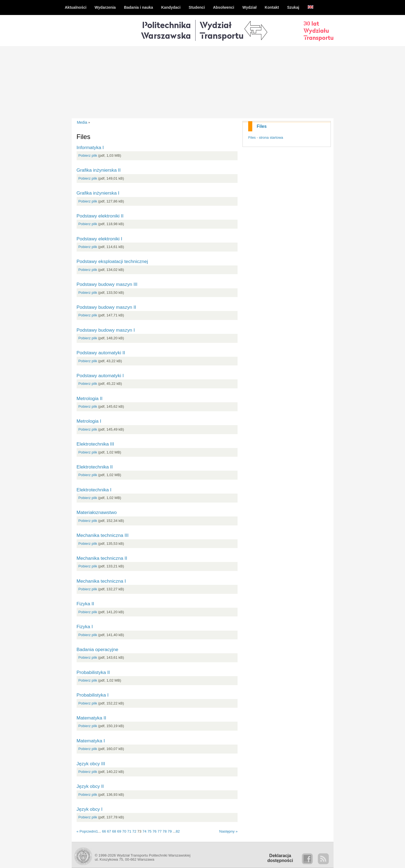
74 (144, 831)
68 (114, 831)
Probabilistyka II (93, 672)
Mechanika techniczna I (101, 581)
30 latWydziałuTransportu (319, 31)
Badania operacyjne (97, 649)
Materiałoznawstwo (97, 512)
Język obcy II (90, 786)
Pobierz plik (88, 155)
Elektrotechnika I (94, 490)
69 (119, 831)
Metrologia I (89, 421)
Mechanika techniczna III (103, 535)
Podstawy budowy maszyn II (106, 307)
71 (129, 831)
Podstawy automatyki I (100, 376)
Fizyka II (85, 604)
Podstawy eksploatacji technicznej (112, 261)
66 (104, 831)
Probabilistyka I (93, 695)
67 (109, 831)
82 (178, 831)
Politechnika (166, 30)
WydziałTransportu (222, 30)
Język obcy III (91, 764)
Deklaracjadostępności (280, 858)
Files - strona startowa (266, 137)
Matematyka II (91, 718)
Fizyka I (85, 627)
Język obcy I (90, 809)
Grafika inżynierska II (99, 170)
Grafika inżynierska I (98, 193)
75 (150, 831)
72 (134, 831)
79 (170, 831)
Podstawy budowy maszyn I (106, 330)
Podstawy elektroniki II (100, 216)
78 (165, 831)
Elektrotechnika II (95, 467)
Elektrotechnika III (95, 444)
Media (82, 122)
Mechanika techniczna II (102, 558)
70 (124, 831)
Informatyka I (90, 147)
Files (262, 126)
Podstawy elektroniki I (100, 239)
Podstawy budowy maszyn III (107, 284)
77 (160, 831)
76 (154, 831)
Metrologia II (90, 398)
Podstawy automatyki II (101, 353)
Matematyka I (91, 741)
